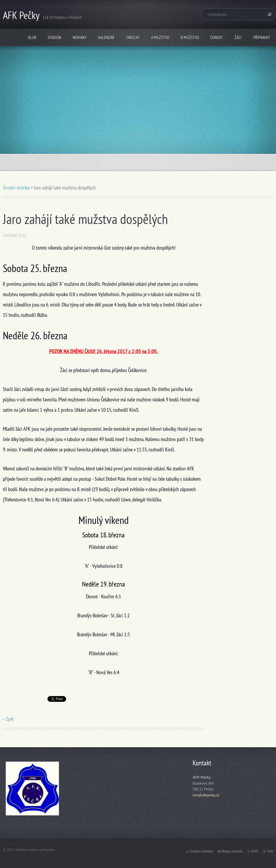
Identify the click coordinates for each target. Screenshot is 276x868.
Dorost (217, 38)
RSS (255, 851)
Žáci (238, 38)
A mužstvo (160, 38)
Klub (32, 38)
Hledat (269, 14)
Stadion (54, 38)
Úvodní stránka (16, 188)
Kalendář (106, 38)
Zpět (10, 719)
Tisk (270, 851)
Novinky (80, 38)
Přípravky (262, 38)
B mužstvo (190, 38)
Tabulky (133, 38)
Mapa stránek (232, 851)
